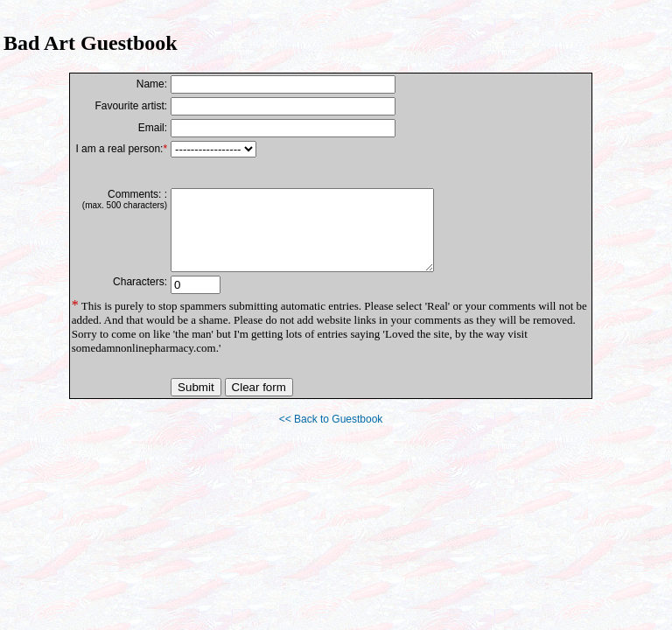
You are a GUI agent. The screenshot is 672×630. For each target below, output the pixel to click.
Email (151, 128)
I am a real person (118, 149)
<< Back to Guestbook (331, 435)
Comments (133, 194)
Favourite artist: (131, 106)
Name (150, 84)
